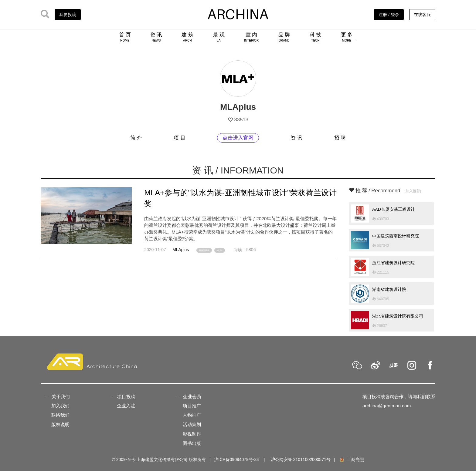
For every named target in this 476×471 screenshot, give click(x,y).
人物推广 (192, 415)
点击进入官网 (238, 138)
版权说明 (60, 424)
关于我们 (61, 397)
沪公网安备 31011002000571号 (301, 459)
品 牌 (284, 37)
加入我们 (60, 406)
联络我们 (60, 415)
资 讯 (156, 37)
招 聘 (340, 138)
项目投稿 (126, 397)
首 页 (125, 37)
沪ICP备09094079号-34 (236, 459)
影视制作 (192, 434)
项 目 (180, 138)
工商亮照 (352, 459)
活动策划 (192, 424)
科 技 (316, 37)
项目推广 (192, 406)
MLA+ (219, 250)
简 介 (136, 138)
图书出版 (192, 443)
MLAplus (181, 250)
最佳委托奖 (204, 250)
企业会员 (192, 397)
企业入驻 (126, 406)
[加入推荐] (413, 191)
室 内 (251, 37)
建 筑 (187, 37)
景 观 (219, 37)
